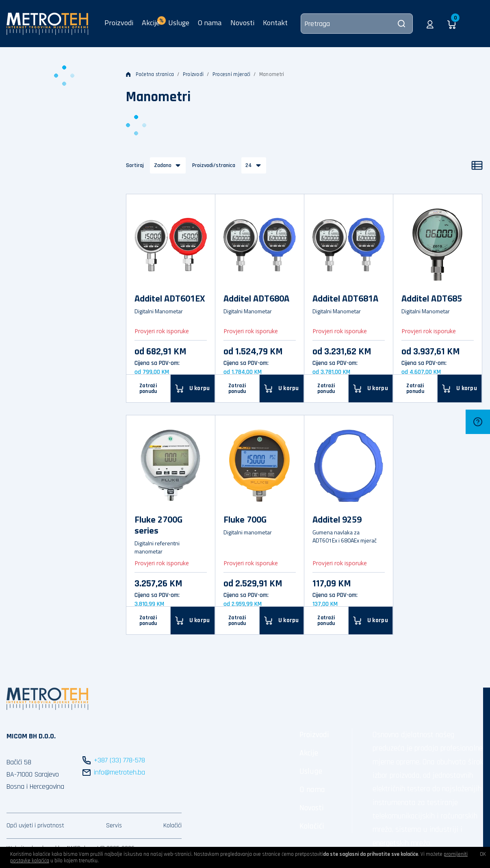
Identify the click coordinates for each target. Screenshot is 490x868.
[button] (430, 24)
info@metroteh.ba (119, 772)
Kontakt (275, 23)
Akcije (309, 753)
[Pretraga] (357, 24)
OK (483, 854)
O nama (210, 23)
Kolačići (172, 826)
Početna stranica (150, 74)
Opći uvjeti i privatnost (35, 826)
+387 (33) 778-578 (119, 760)
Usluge (179, 23)
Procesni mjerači (232, 74)
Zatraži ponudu (148, 388)
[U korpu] (371, 620)
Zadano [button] (163, 165)
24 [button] (249, 165)
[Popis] (477, 165)
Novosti (242, 23)
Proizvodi (119, 23)
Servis (114, 826)
